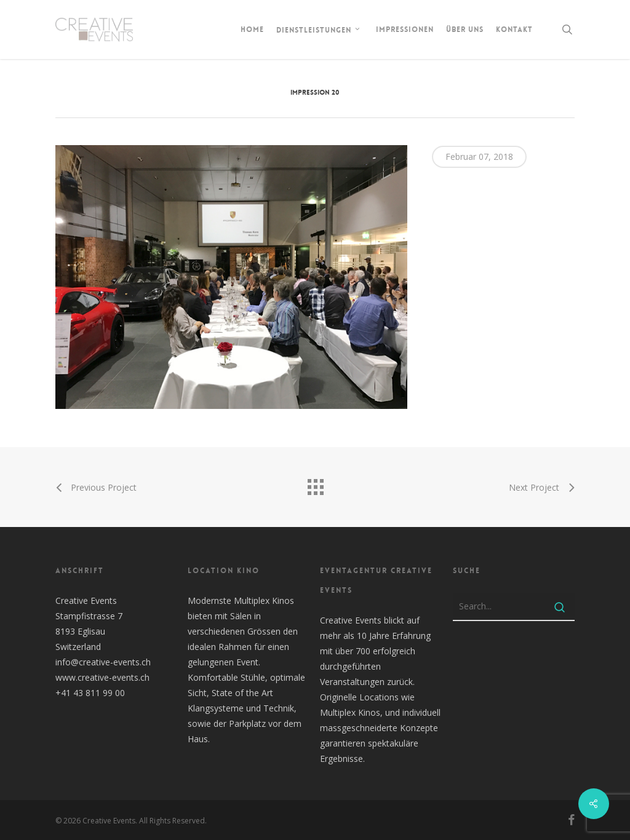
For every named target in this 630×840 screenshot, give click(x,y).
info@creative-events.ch (103, 662)
